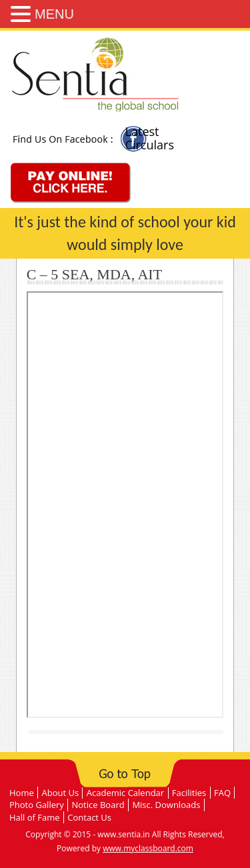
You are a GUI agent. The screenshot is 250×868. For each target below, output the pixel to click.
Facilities (189, 793)
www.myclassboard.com (148, 848)
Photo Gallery (37, 805)
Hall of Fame (35, 817)
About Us (60, 793)
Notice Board (98, 805)
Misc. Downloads (166, 805)
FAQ (222, 793)
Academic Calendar (125, 793)
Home (22, 793)
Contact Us (89, 817)
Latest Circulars (150, 138)
